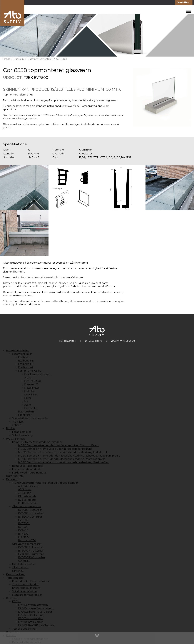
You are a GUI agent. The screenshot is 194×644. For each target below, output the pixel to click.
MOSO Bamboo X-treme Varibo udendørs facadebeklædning (55, 449)
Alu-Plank (18, 422)
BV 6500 (23, 530)
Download (12, 598)
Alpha (28, 378)
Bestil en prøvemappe (38, 374)
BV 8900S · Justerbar (31, 554)
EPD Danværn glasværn (33, 605)
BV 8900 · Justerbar (30, 517)
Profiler (11, 428)
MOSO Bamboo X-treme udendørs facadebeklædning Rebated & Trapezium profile (69, 456)
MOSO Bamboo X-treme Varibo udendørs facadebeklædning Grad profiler (63, 462)
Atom (28, 405)
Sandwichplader (22, 354)
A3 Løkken (25, 493)
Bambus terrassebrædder (28, 466)
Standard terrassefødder (27, 595)
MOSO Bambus (15, 439)
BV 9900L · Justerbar (31, 513)
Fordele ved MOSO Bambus (29, 473)
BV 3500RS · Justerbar (32, 557)
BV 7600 (23, 520)
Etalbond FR (26, 364)
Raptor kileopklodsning (26, 588)
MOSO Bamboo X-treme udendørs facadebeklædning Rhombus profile (62, 459)
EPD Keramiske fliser (31, 622)
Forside (6, 59)
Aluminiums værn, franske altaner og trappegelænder (45, 483)
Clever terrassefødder (25, 585)
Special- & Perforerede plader (30, 418)
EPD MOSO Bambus (31, 615)
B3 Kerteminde (27, 503)
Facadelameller (22, 432)
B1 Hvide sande (27, 496)
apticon (17, 425)
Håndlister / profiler (24, 564)
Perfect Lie (31, 408)
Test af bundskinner (24, 629)
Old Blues (30, 391)
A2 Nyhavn (25, 489)
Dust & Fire (31, 395)
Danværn (19, 59)
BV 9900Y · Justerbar (31, 551)
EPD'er (16, 601)
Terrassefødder (15, 578)
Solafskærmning (22, 435)
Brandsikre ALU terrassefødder (31, 581)
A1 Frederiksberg (28, 486)
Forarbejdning (27, 412)
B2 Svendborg (27, 500)
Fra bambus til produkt (26, 469)
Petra (28, 398)
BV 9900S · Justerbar (31, 547)
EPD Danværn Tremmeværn (36, 608)
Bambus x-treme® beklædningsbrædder (37, 442)
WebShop (184, 3)
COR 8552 (24, 561)
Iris (26, 401)
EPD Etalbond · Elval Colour (35, 612)
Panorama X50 (27, 540)
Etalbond (24, 357)
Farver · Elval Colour (30, 371)
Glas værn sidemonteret (27, 544)
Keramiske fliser (15, 574)
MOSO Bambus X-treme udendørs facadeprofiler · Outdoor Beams (59, 445)
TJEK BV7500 (36, 78)
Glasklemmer (20, 568)
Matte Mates (32, 388)
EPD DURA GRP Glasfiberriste (36, 625)
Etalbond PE (26, 361)
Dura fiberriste (15, 476)
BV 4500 (23, 534)
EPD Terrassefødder (30, 618)
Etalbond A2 (26, 367)
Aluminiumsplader (17, 350)
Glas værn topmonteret (40, 59)
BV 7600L (24, 523)
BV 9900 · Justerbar (30, 510)
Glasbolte (18, 571)
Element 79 (31, 384)
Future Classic (33, 381)
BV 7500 (23, 527)
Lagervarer (25, 415)
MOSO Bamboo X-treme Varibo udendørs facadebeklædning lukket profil (63, 452)
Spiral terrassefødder (25, 591)
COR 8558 (62, 59)
